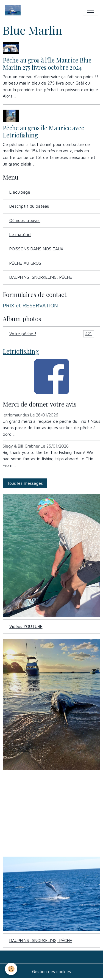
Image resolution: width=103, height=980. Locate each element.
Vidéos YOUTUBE (26, 626)
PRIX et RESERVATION (30, 305)
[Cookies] (11, 969)
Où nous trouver (25, 220)
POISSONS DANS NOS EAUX (36, 249)
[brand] (14, 10)
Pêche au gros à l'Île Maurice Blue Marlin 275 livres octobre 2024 (47, 64)
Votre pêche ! (52, 334)
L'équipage (20, 192)
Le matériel (20, 234)
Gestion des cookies (51, 971)
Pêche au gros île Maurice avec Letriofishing (43, 131)
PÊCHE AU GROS (25, 263)
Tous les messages (25, 483)
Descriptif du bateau (29, 206)
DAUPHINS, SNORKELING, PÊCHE (41, 277)
